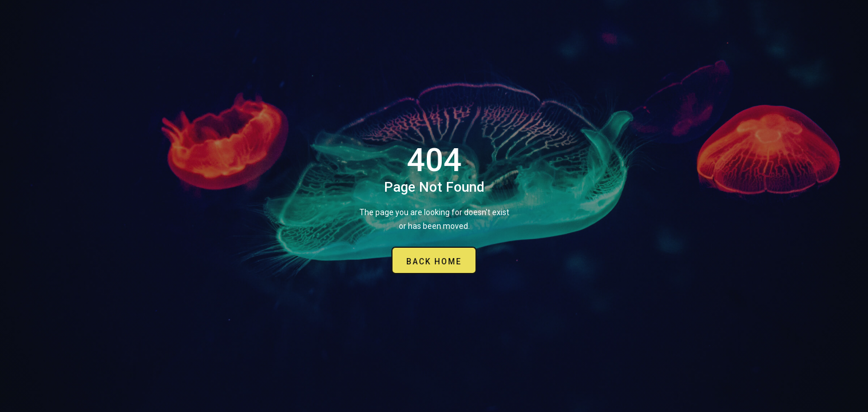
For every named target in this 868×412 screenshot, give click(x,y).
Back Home (434, 262)
